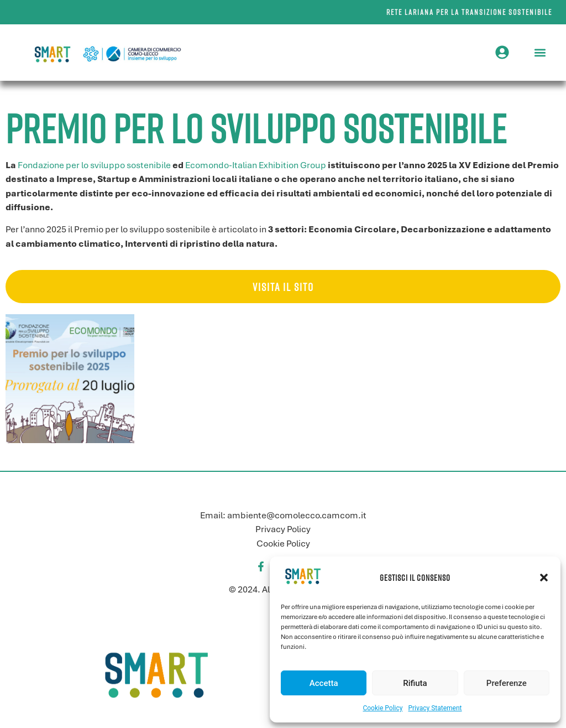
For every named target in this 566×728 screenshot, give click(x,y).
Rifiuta (415, 683)
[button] (544, 578)
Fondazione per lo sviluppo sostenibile (94, 165)
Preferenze (507, 683)
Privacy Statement (435, 708)
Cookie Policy (382, 708)
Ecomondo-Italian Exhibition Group (256, 165)
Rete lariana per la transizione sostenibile (469, 12)
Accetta (324, 683)
